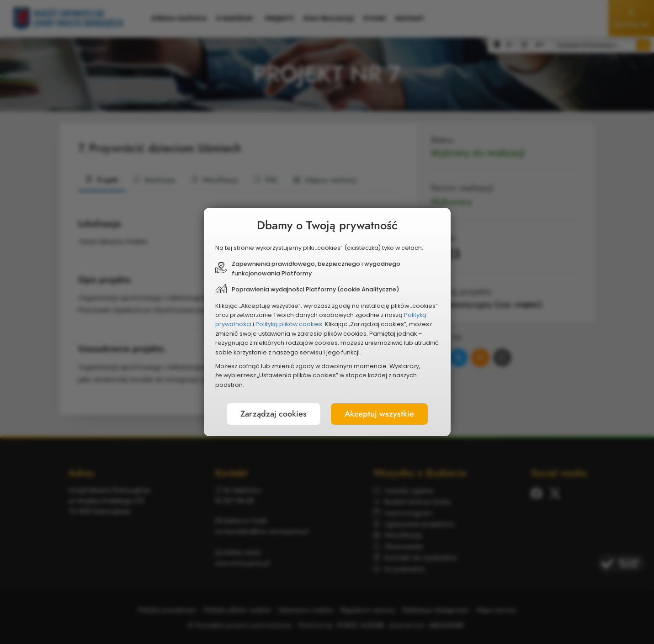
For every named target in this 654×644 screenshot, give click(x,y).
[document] (327, 322)
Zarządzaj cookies (274, 414)
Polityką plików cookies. (290, 324)
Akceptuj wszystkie (379, 414)
